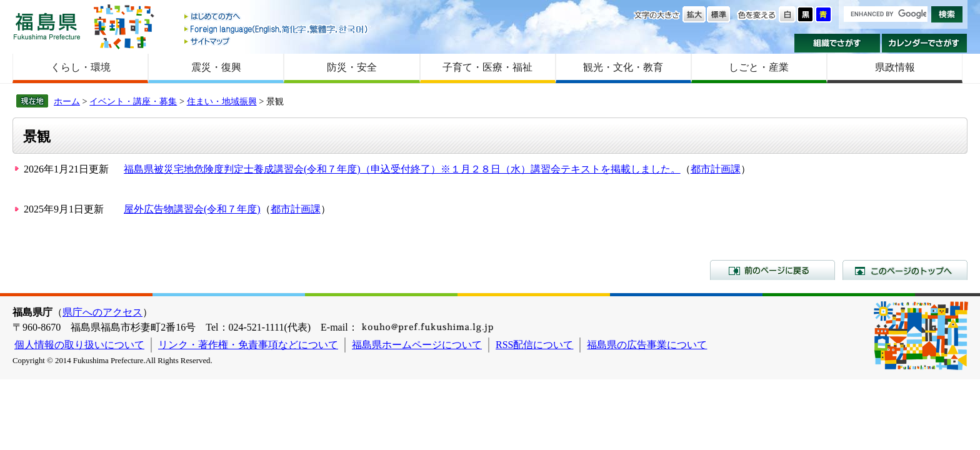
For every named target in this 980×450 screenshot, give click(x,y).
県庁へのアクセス (102, 312)
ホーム (67, 101)
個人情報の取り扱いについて (79, 345)
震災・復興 (216, 67)
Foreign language (277, 29)
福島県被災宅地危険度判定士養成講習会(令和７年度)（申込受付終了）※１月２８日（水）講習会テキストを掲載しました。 (402, 169)
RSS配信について (534, 345)
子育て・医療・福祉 (487, 67)
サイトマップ (277, 41)
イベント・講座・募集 (133, 101)
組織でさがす (837, 43)
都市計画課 (716, 169)
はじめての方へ (277, 17)
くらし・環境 (81, 67)
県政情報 (895, 67)
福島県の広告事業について (647, 345)
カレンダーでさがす (925, 43)
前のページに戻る (772, 270)
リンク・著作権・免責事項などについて (248, 345)
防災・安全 (352, 67)
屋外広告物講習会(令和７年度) (192, 209)
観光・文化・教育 (623, 67)
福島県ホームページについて (417, 345)
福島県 (47, 26)
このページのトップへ (905, 270)
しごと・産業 (759, 67)
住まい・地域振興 (222, 101)
